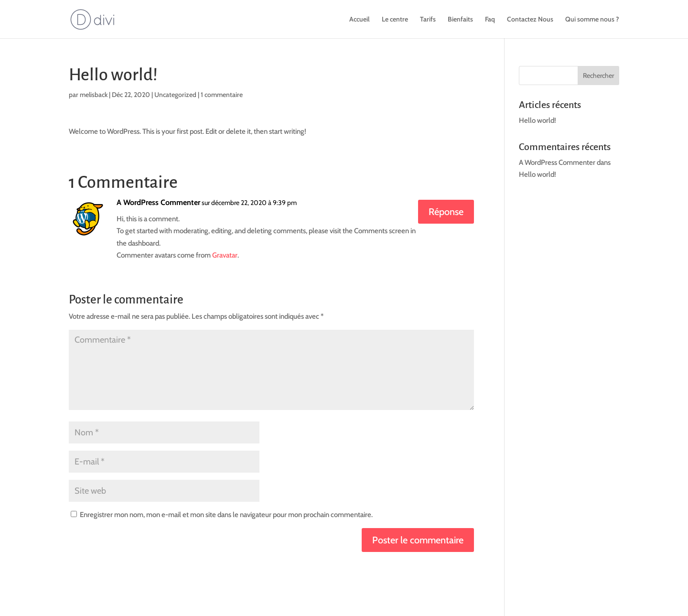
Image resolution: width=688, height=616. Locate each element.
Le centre (395, 20)
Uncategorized (175, 95)
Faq (490, 20)
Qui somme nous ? (592, 20)
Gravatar (225, 255)
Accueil (360, 20)
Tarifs (428, 20)
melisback (94, 95)
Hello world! (537, 120)
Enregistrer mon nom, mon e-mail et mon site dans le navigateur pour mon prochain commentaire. (226, 515)
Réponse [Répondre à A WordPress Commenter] (446, 212)
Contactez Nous (530, 20)
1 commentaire (222, 95)
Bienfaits (460, 20)
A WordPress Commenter (158, 202)
